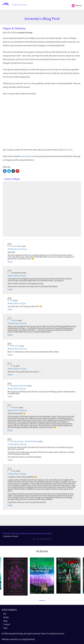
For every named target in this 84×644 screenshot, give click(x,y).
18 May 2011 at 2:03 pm (17, 323)
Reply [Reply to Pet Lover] (10, 355)
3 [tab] (39, 539)
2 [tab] (36, 539)
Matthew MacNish (20, 386)
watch (70, 150)
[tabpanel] (42, 535)
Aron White (17, 246)
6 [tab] (45, 539)
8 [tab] (50, 539)
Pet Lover (16, 346)
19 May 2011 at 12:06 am (17, 249)
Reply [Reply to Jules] (10, 505)
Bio (5, 614)
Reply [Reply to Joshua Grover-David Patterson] (10, 460)
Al (13, 300)
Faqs (5, 628)
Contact (7, 624)
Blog (5, 621)
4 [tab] (41, 539)
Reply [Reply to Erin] (10, 375)
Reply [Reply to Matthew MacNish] (10, 396)
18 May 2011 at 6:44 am (17, 389)
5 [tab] (43, 539)
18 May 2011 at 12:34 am (17, 410)
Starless (15, 407)
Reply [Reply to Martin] (10, 335)
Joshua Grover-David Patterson (25, 441)
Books (6, 617)
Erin (13, 366)
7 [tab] (48, 539)
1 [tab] (34, 539)
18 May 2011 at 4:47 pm (17, 276)
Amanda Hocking (19, 5)
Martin (15, 320)
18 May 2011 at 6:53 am (17, 369)
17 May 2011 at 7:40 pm (17, 474)
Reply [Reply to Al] (10, 309)
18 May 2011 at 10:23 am (17, 349)
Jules (14, 471)
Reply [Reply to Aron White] (10, 262)
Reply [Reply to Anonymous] (10, 289)
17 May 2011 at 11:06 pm (17, 444)
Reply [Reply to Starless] (10, 430)
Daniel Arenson (27, 156)
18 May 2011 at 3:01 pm (17, 303)
